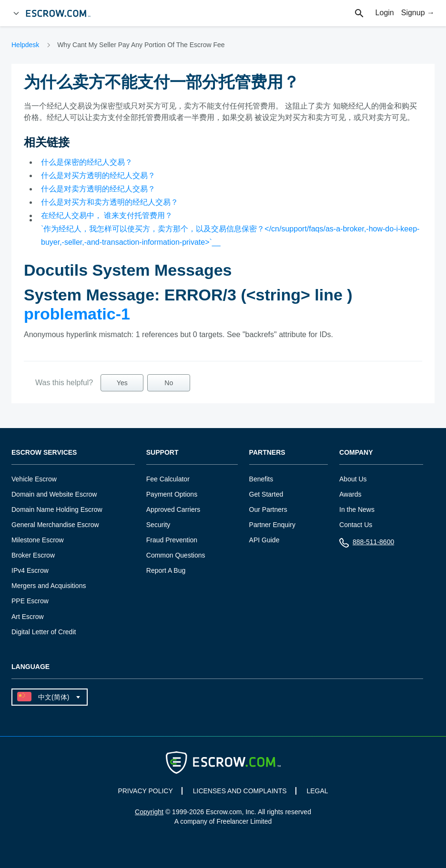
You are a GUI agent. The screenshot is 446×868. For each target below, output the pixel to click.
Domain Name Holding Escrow (57, 509)
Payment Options (172, 494)
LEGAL (317, 791)
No (169, 383)
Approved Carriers (173, 509)
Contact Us (356, 525)
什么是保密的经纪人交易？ (87, 162)
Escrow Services (44, 453)
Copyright (149, 812)
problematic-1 (77, 314)
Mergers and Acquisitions (49, 586)
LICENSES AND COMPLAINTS (240, 791)
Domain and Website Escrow (54, 494)
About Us (353, 479)
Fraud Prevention (172, 540)
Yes (122, 383)
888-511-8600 (367, 544)
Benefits (261, 479)
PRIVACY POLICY (145, 791)
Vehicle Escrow (34, 479)
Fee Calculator (168, 479)
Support (162, 453)
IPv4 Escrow (30, 570)
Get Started (266, 494)
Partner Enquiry (272, 525)
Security (158, 525)
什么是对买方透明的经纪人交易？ (98, 175)
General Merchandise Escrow (55, 525)
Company (356, 453)
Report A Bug (166, 570)
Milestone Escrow (38, 540)
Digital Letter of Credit (44, 632)
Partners (267, 453)
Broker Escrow (33, 555)
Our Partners (268, 509)
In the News (357, 509)
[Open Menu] (16, 13)
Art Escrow (28, 617)
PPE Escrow (30, 601)
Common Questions (176, 555)
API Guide (264, 540)
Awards (350, 494)
